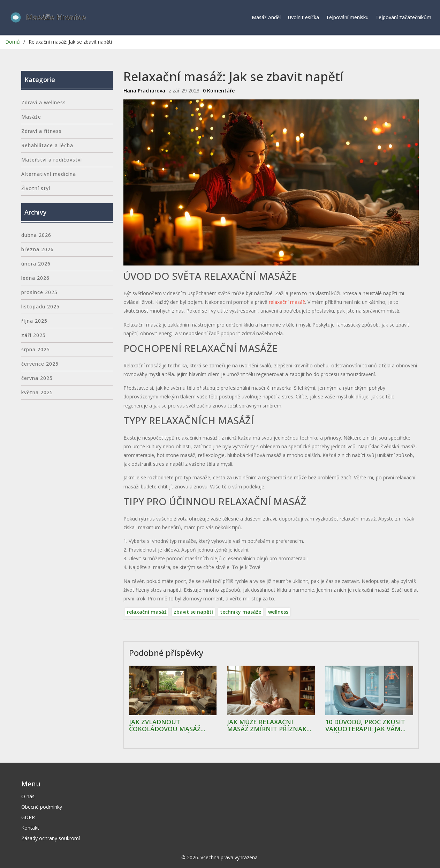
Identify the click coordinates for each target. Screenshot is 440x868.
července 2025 (40, 364)
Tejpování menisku (347, 17)
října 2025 (34, 321)
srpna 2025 (36, 349)
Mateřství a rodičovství (52, 160)
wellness (278, 612)
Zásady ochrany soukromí (51, 838)
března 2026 (37, 249)
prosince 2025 (39, 292)
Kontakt (30, 828)
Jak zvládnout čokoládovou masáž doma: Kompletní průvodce (165, 726)
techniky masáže (241, 612)
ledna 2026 (35, 278)
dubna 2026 (36, 235)
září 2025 (33, 335)
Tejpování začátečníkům (403, 17)
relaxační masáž (287, 302)
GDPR (28, 817)
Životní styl (36, 188)
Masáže (31, 117)
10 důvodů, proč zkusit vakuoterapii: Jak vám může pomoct (365, 726)
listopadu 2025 (40, 306)
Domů (13, 42)
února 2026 (36, 264)
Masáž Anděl (266, 17)
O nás (28, 796)
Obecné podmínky (42, 807)
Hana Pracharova (144, 91)
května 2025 (37, 392)
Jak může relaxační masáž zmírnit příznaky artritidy (268, 726)
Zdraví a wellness (44, 102)
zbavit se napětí (193, 612)
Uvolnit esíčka (303, 17)
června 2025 (37, 378)
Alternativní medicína (49, 174)
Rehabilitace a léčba (47, 145)
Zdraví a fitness (41, 131)
